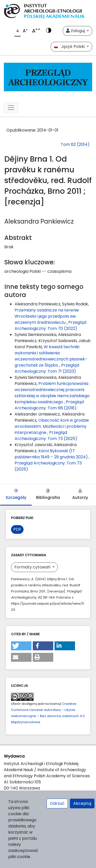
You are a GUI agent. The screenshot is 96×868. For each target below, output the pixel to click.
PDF (17, 529)
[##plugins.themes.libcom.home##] (48, 77)
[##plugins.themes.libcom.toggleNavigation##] (11, 108)
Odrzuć (57, 803)
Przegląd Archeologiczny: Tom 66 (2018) (49, 405)
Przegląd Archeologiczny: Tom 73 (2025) (46, 436)
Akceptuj (82, 803)
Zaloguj (76, 31)
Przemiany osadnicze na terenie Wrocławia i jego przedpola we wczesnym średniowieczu (47, 316)
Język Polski (70, 47)
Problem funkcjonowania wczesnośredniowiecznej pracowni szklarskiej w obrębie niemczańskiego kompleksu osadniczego (52, 393)
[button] (21, 646)
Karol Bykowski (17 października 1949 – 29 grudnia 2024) (52, 454)
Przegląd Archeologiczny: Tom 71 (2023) (47, 368)
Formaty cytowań (33, 567)
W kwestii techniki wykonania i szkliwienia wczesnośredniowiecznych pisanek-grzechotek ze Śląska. (51, 356)
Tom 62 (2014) (75, 144)
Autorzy (80, 495)
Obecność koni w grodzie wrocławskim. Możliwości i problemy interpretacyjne (52, 426)
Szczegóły (16, 495)
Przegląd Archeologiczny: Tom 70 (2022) (50, 325)
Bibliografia (48, 495)
